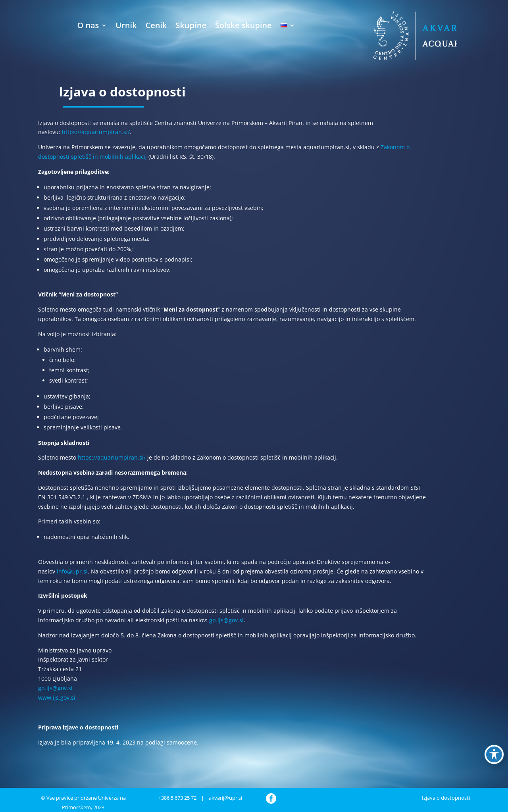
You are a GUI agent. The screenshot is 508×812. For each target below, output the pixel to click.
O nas (88, 25)
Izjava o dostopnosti (446, 798)
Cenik (156, 25)
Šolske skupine (243, 25)
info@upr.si (72, 571)
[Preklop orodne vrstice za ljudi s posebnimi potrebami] (494, 754)
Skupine (191, 25)
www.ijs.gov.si (57, 698)
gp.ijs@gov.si (226, 620)
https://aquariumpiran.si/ (96, 132)
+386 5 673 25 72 (177, 798)
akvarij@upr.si (225, 798)
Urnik (126, 25)
